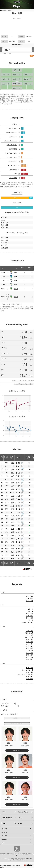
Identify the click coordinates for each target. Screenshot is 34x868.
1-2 (19, 473)
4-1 (19, 529)
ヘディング (11, 133)
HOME (2, 10)
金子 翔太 (30, 657)
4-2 (19, 499)
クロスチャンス (12, 157)
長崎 (13, 509)
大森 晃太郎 (29, 633)
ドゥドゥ (30, 651)
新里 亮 (4, 217)
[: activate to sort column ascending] (6, 268)
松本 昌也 (30, 640)
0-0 (19, 493)
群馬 (13, 499)
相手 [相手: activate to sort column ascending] (12, 458)
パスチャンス (12, 161)
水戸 (13, 476)
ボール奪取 (13, 178)
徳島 (13, 489)
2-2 (19, 470)
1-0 (19, 496)
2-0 (19, 512)
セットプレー (11, 141)
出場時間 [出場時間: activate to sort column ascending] (28, 458)
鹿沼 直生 (30, 646)
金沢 (13, 486)
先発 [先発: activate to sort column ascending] (29, 268)
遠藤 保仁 (30, 659)
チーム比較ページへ (17, 718)
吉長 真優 (30, 672)
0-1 (19, 466)
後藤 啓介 (30, 677)
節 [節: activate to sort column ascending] (2, 458)
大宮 (13, 466)
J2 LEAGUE (4, 832)
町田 (13, 479)
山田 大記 (30, 635)
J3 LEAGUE (4, 836)
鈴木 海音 (30, 618)
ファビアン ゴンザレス (25, 674)
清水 (13, 470)
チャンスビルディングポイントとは (22, 381)
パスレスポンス (12, 145)
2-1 (19, 486)
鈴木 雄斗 (30, 642)
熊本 (13, 483)
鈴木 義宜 (5, 243)
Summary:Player (7, 818)
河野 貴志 (5, 248)
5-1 (19, 476)
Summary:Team (23, 812)
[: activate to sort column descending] (2, 268)
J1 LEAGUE (4, 829)
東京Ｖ (16, 289)
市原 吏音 (5, 228)
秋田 (13, 512)
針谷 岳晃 (30, 653)
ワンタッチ (11, 128)
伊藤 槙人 (30, 616)
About (20, 823)
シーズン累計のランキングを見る (23, 384)
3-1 (19, 526)
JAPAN (20, 818)
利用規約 (3, 854)
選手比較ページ (17, 750)
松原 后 (30, 611)
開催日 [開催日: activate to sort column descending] (6, 458)
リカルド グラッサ (27, 622)
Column (4, 823)
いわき (12, 506)
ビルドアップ (12, 166)
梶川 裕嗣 (30, 601)
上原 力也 (30, 631)
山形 (13, 526)
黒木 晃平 (5, 238)
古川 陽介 (30, 648)
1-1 (19, 479)
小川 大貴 (30, 614)
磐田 (16, 273)
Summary (4, 840)
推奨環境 (8, 854)
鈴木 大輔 (5, 240)
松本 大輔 (5, 222)
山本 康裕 (30, 644)
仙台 (13, 539)
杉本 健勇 (30, 668)
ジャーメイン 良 (28, 670)
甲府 (13, 516)
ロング (13, 137)
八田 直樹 (30, 596)
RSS (32, 56)
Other (3, 843)
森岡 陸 (30, 609)
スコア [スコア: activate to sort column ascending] (18, 458)
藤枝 (13, 502)
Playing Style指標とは (11, 187)
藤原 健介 (30, 655)
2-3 (19, 463)
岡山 (13, 463)
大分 (13, 473)
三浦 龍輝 (30, 599)
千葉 (13, 496)
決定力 (15, 124)
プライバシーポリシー (17, 854)
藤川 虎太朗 (29, 637)
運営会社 (25, 854)
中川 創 (30, 620)
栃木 (16, 277)
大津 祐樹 (30, 679)
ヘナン (3, 220)
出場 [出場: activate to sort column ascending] (22, 268)
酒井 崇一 (5, 245)
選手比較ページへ (17, 723)
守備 (15, 174)
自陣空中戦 (13, 170)
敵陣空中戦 (13, 149)
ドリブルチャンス (11, 153)
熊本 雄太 (5, 225)
